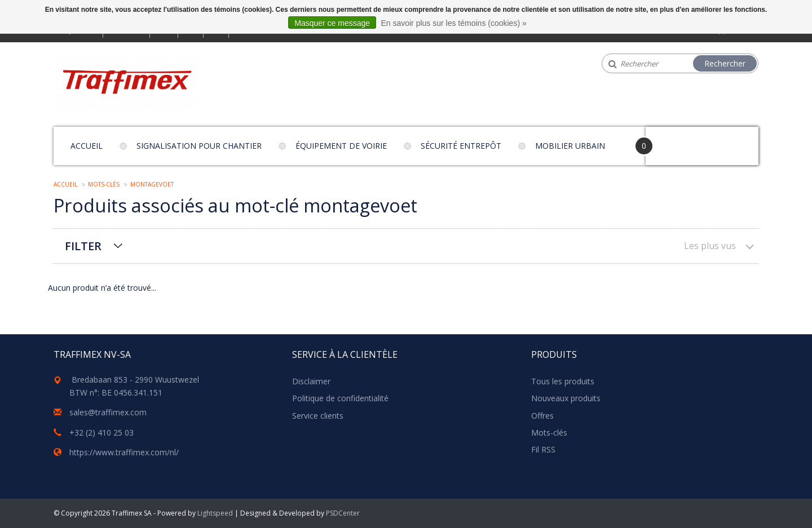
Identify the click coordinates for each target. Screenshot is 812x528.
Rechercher (725, 63)
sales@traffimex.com (108, 412)
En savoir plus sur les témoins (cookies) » (453, 23)
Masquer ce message (332, 23)
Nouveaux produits (566, 398)
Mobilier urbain (570, 146)
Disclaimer (311, 381)
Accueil (87, 146)
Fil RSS (543, 449)
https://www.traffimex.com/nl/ (124, 452)
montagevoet (152, 184)
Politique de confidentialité (340, 398)
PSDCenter (343, 513)
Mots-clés (104, 184)
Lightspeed (215, 513)
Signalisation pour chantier (199, 146)
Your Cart (678, 141)
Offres (542, 416)
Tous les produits (563, 381)
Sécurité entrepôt (461, 146)
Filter (83, 246)
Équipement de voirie (341, 146)
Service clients (318, 416)
